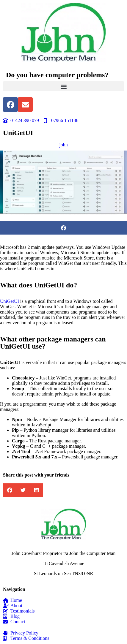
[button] (63, 86)
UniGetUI (10, 301)
